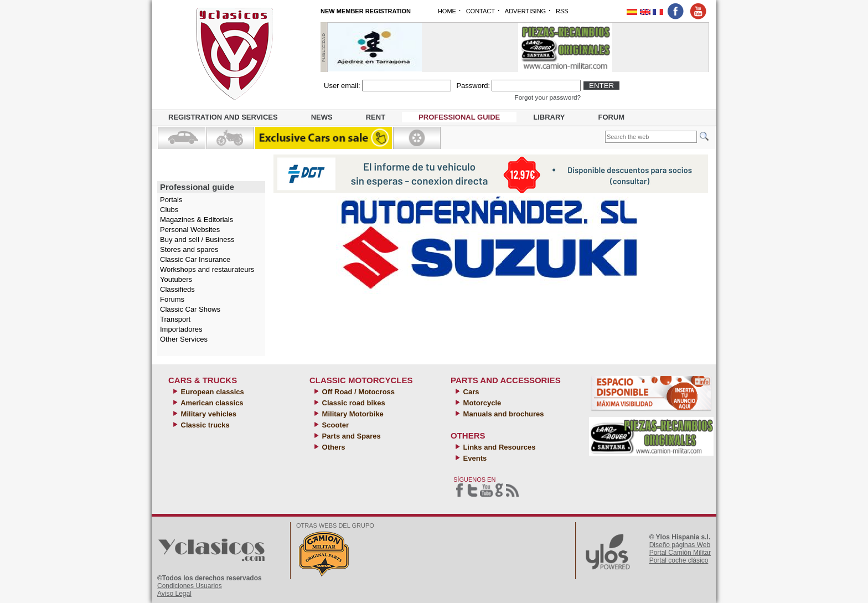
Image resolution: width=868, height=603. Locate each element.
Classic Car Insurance (195, 259)
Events (474, 458)
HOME (447, 11)
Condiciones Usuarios (190, 586)
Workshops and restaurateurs (207, 269)
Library (549, 117)
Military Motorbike (352, 414)
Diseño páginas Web (680, 545)
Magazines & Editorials (197, 220)
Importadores (181, 329)
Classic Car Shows (190, 309)
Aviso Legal (174, 594)
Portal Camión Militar (680, 553)
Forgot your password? (548, 97)
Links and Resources (498, 447)
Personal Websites (190, 230)
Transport (175, 319)
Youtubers (176, 279)
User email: (342, 86)
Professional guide (459, 117)
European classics (211, 392)
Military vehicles (208, 414)
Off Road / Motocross (357, 392)
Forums (172, 299)
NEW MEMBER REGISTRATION (366, 11)
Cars (470, 392)
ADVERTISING (525, 11)
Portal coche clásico (679, 560)
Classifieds (177, 289)
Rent (376, 117)
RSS (562, 11)
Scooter (334, 425)
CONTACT (480, 11)
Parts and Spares (350, 436)
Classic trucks (204, 425)
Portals (171, 200)
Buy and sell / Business (197, 239)
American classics (211, 403)
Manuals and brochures (503, 414)
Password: (473, 86)
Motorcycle (481, 403)
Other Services (184, 339)
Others (333, 447)
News (322, 117)
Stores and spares (189, 249)
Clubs (169, 210)
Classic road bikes (353, 403)
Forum (612, 117)
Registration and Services (223, 117)
